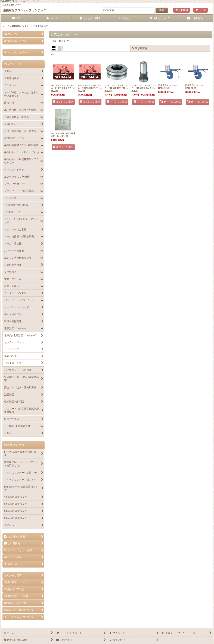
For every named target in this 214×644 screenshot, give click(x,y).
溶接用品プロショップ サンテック (25, 10)
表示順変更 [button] (139, 48)
